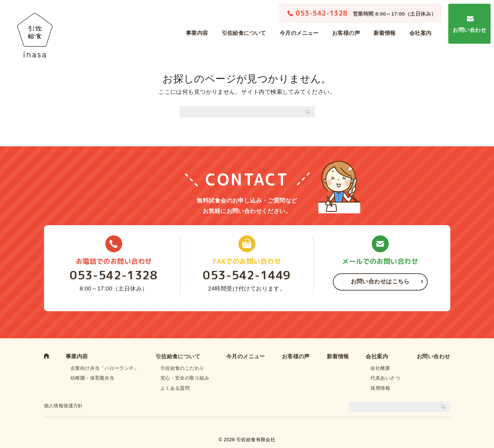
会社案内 (421, 33)
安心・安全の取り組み (185, 378)
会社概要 (380, 368)
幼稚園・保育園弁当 (92, 378)
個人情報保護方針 (63, 406)
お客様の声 (346, 33)
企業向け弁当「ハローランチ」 (105, 368)
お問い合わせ (469, 30)
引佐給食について (244, 33)
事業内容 (197, 33)
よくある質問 (175, 388)
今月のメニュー (299, 33)
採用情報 (380, 388)
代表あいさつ (385, 378)
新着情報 (385, 33)
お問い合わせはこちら (380, 282)
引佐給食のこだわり (182, 368)
